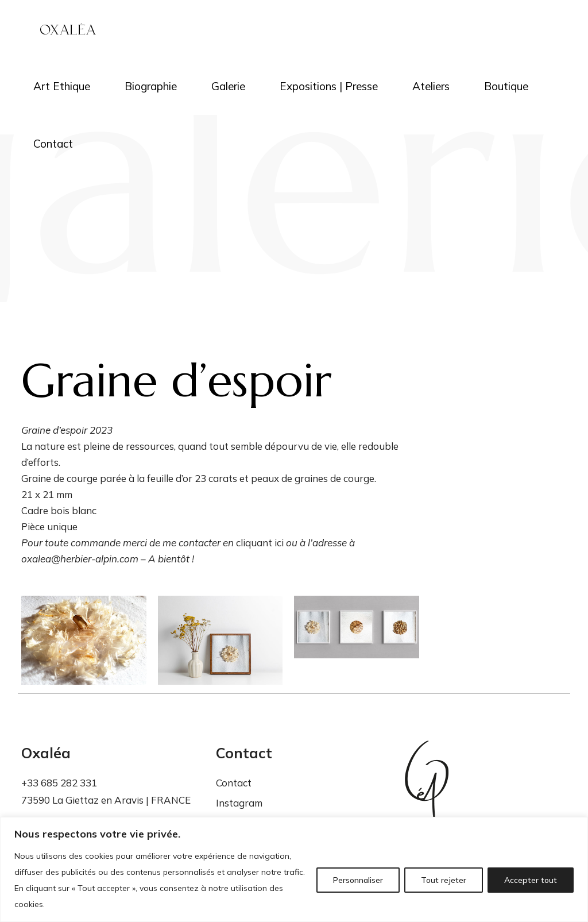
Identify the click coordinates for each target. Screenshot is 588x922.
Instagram (239, 803)
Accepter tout (531, 880)
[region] (294, 869)
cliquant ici (260, 543)
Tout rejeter (444, 880)
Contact (234, 783)
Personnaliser (358, 880)
